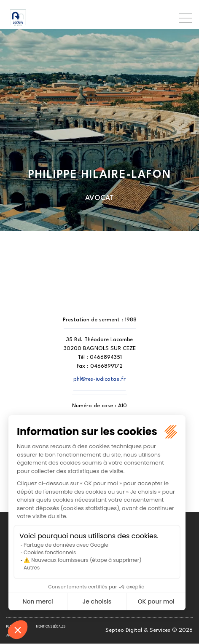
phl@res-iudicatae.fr (99, 379)
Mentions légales (51, 627)
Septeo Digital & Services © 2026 (149, 630)
